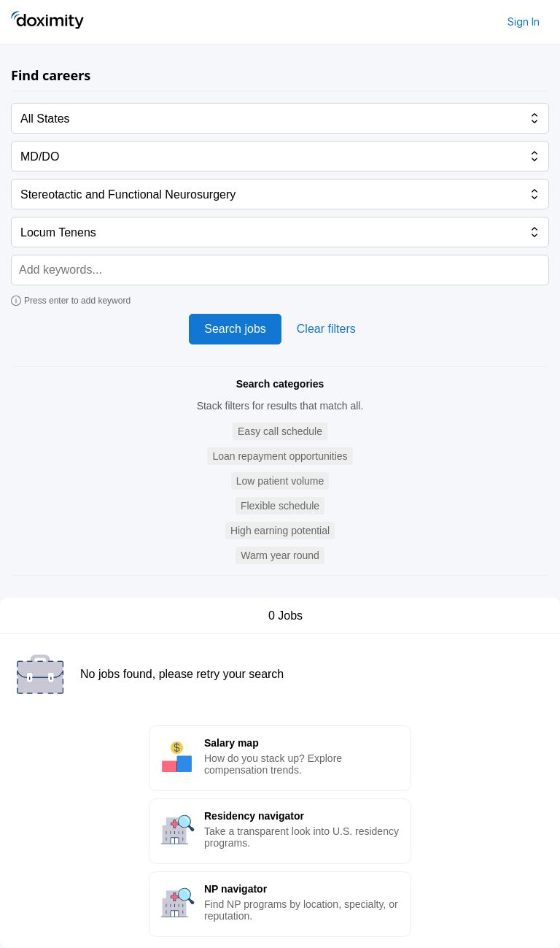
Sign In (524, 22)
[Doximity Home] (47, 22)
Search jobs (235, 329)
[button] (280, 432)
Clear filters (326, 329)
